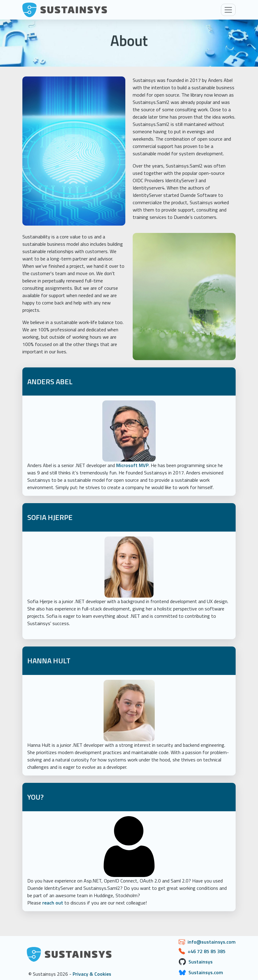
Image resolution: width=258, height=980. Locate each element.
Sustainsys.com (206, 972)
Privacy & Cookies (92, 974)
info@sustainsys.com (212, 942)
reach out (53, 903)
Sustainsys (201, 962)
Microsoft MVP (132, 465)
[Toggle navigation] (228, 10)
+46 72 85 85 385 (207, 951)
